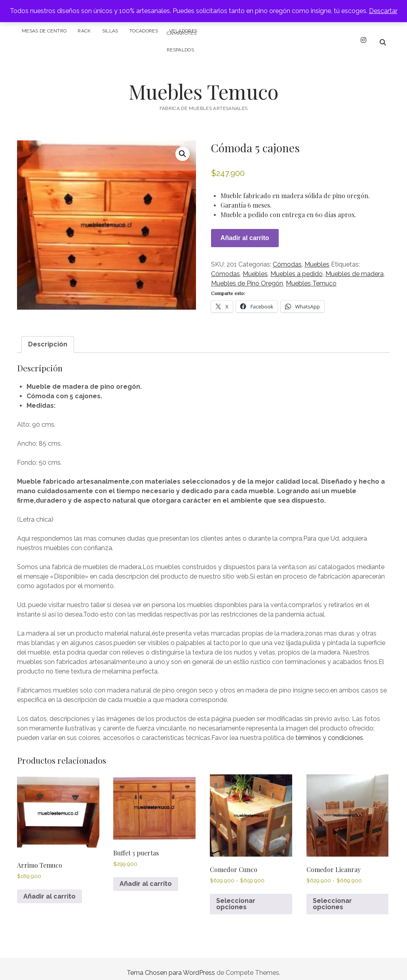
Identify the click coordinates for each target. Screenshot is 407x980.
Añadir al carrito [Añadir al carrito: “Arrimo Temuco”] (49, 889)
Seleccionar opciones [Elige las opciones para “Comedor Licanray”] (332, 897)
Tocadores (144, 31)
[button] (183, 147)
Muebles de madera (355, 267)
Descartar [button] (383, 11)
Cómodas (287, 257)
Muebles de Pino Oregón (247, 276)
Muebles (317, 257)
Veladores (183, 31)
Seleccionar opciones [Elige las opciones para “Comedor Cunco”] (236, 897)
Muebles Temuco (203, 84)
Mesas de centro (44, 31)
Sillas (110, 31)
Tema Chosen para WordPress (171, 966)
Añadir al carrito (245, 231)
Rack (84, 31)
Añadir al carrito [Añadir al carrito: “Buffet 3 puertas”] (146, 877)
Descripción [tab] (48, 337)
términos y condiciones (329, 731)
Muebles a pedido (297, 267)
